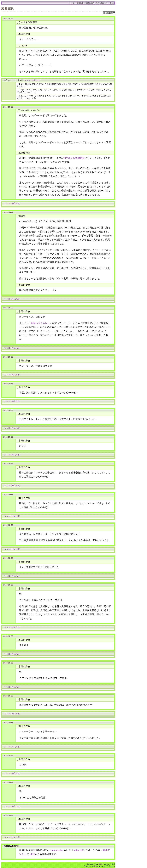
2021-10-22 (8, 723)
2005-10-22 (8, 107)
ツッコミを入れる (32, 80)
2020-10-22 (8, 696)
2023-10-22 (8, 782)
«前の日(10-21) (83, 3)
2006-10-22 (8, 212)
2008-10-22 (8, 357)
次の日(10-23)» (102, 3)
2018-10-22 (8, 636)
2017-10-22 (8, 585)
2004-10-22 (8, 19)
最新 (92, 3)
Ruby (96, 866)
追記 (112, 3)
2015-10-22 (8, 525)
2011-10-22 (8, 410)
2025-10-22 (8, 815)
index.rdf (78, 850)
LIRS (33, 854)
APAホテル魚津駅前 (74, 158)
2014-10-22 (8, 494)
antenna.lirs (57, 850)
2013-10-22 (8, 464)
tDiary (101, 864)
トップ (72, 3)
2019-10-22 (8, 663)
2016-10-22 (8, 558)
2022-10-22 (8, 756)
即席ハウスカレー (40, 323)
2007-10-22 (8, 308)
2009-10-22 (8, 384)
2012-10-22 (8, 437)
